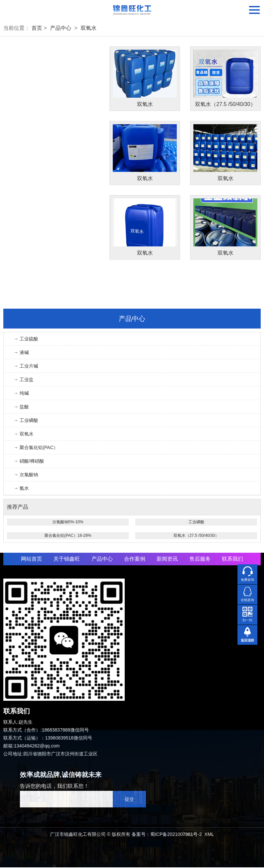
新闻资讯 (167, 560)
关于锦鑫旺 (67, 560)
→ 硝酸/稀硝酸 (29, 462)
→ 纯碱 (21, 394)
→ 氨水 (21, 489)
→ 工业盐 (24, 380)
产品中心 (61, 28)
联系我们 (232, 560)
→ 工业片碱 (26, 367)
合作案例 (135, 560)
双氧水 (89, 28)
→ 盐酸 (21, 407)
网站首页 (32, 560)
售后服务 (200, 560)
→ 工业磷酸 (26, 421)
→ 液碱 (21, 353)
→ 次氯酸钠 (26, 475)
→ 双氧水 (24, 434)
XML (209, 835)
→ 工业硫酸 (26, 339)
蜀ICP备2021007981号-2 (176, 835)
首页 (37, 28)
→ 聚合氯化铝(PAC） (36, 448)
